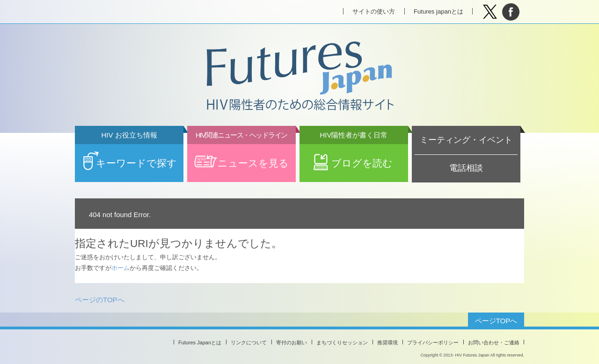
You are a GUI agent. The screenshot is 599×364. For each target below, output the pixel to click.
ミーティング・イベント (466, 140)
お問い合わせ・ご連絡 (494, 342)
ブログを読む (354, 156)
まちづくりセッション (342, 342)
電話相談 (466, 168)
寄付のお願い (292, 342)
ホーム (121, 268)
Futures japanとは (438, 11)
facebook (511, 12)
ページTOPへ (496, 321)
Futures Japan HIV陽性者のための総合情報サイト (299, 77)
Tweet (490, 12)
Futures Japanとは (200, 342)
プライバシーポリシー (433, 342)
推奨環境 (387, 342)
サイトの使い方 (374, 11)
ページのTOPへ (100, 300)
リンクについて (249, 342)
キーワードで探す (129, 156)
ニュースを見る (241, 156)
